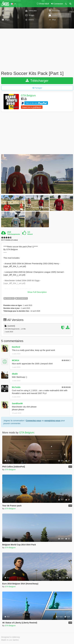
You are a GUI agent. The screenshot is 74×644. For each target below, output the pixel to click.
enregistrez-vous (52, 421)
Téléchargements (13, 234)
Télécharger (37, 81)
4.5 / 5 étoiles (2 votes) (9, 240)
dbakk (15, 374)
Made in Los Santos (10, 640)
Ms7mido (16, 387)
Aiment (30, 234)
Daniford (16, 347)
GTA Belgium (28, 96)
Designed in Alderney (11, 637)
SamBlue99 (17, 403)
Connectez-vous (33, 421)
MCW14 (16, 360)
